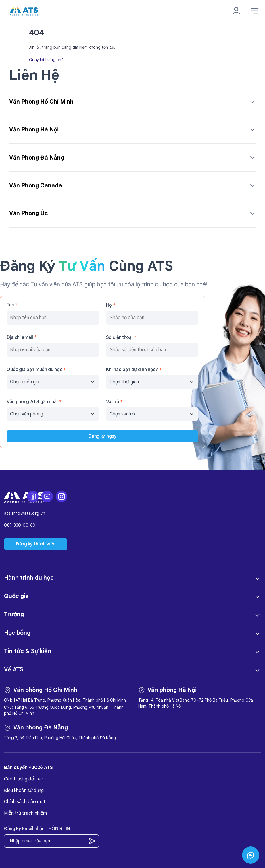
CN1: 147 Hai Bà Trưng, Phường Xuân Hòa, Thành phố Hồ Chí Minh (65, 700)
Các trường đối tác (24, 779)
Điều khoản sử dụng (24, 791)
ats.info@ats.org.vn (25, 513)
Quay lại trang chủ (46, 59)
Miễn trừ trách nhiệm (25, 813)
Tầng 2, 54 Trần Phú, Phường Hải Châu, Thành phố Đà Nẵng (60, 738)
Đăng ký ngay (102, 436)
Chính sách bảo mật (25, 802)
